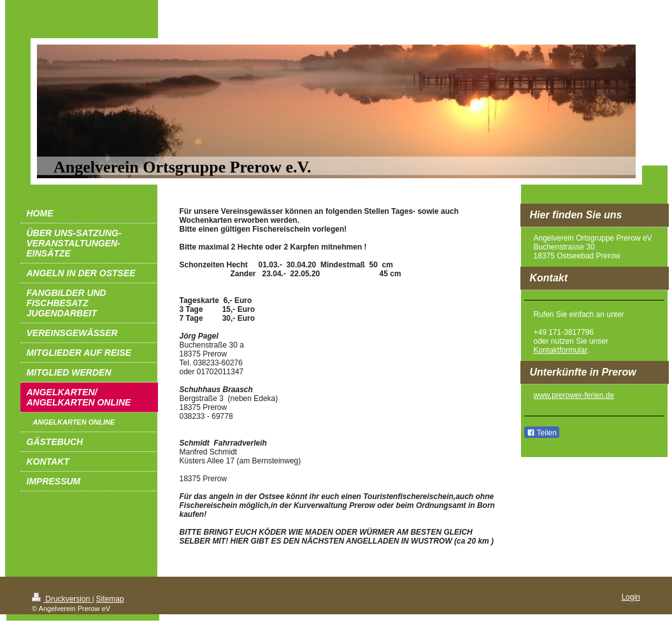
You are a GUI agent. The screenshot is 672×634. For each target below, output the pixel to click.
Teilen (542, 433)
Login (631, 597)
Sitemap (110, 599)
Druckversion (62, 599)
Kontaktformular (561, 350)
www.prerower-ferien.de (574, 395)
